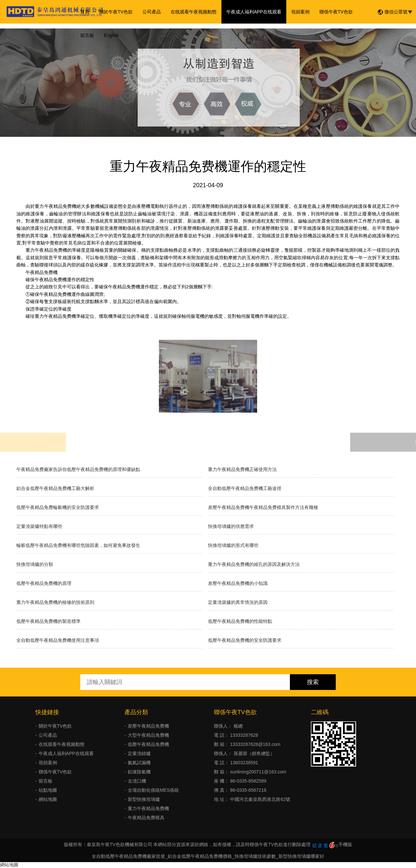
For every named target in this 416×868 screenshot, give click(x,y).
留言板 (87, 35)
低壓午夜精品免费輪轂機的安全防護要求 (58, 507)
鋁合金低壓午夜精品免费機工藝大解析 (55, 488)
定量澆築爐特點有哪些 (39, 526)
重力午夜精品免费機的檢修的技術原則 (55, 602)
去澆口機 (137, 781)
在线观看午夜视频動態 (194, 12)
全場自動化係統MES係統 (153, 790)
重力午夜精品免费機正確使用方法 (242, 469)
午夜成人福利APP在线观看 (254, 12)
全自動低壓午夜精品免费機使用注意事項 (58, 640)
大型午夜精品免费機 (148, 735)
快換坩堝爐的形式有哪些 (233, 545)
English (111, 35)
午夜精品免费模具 (146, 818)
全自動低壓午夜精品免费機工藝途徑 (245, 488)
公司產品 (152, 12)
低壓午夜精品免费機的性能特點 (240, 621)
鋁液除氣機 (139, 772)
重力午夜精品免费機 (148, 808)
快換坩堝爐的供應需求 (231, 526)
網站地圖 (48, 799)
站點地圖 (48, 790)
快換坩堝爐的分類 (35, 564)
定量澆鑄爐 (139, 753)
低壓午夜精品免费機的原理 (44, 583)
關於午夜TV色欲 (116, 12)
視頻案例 (300, 12)
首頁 (85, 12)
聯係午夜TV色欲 (336, 12)
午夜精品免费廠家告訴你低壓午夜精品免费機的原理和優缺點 (78, 469)
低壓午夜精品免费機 (148, 744)
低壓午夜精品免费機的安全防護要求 (245, 640)
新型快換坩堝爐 (144, 799)
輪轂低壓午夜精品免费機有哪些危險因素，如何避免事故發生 (78, 545)
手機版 (345, 844)
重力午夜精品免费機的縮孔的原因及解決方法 (254, 564)
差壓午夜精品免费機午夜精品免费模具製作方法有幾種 (263, 507)
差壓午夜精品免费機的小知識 (238, 583)
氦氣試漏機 (139, 763)
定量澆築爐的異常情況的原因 (238, 602)
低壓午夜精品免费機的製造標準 (48, 621)
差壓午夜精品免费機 (148, 726)
